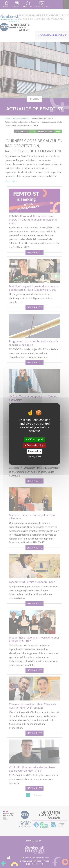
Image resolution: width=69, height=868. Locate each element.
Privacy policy (34, 457)
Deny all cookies (34, 446)
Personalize (34, 452)
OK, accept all (34, 439)
